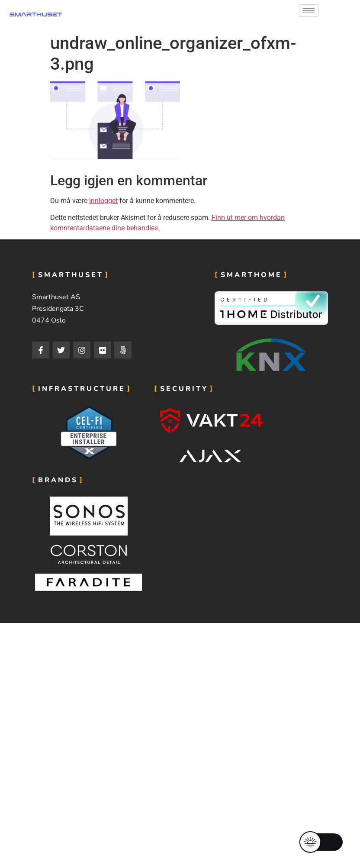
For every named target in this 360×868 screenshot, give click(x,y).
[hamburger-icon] (309, 11)
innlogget (103, 201)
